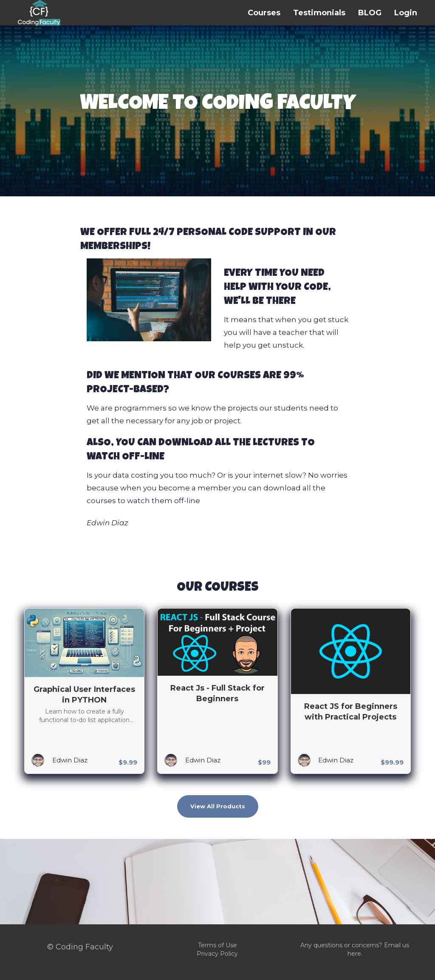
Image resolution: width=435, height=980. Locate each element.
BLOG (370, 13)
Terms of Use (217, 945)
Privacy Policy (217, 954)
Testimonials (319, 13)
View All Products (218, 806)
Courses (264, 13)
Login (406, 13)
